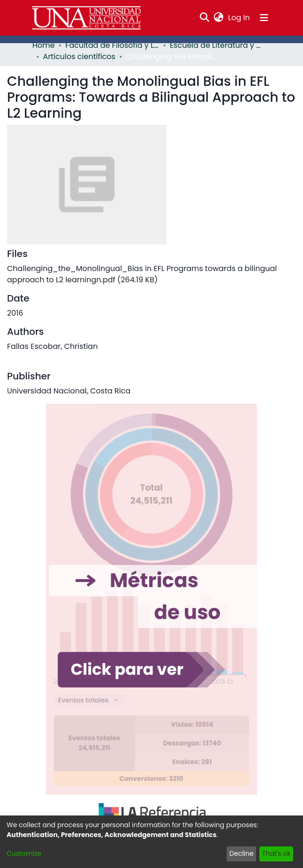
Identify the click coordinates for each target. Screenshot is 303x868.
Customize (24, 853)
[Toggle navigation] (264, 18)
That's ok (276, 853)
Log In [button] (239, 18)
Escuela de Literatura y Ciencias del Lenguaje (217, 45)
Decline (242, 853)
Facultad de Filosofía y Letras (112, 45)
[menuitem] (219, 18)
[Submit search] (205, 18)
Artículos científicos (79, 57)
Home (44, 45)
